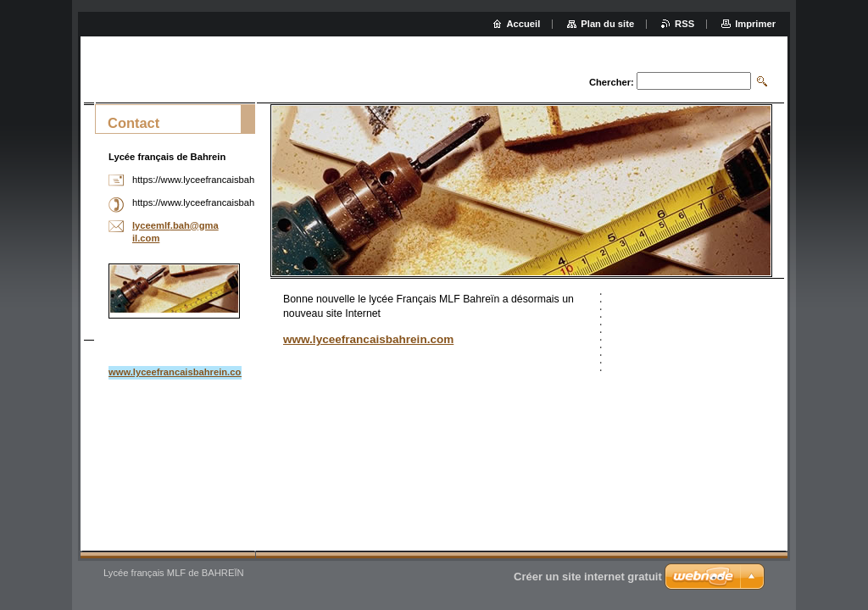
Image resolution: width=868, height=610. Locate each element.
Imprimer (755, 24)
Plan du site (607, 24)
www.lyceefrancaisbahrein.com (368, 339)
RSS (684, 24)
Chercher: (612, 82)
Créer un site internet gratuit (588, 577)
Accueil (524, 24)
